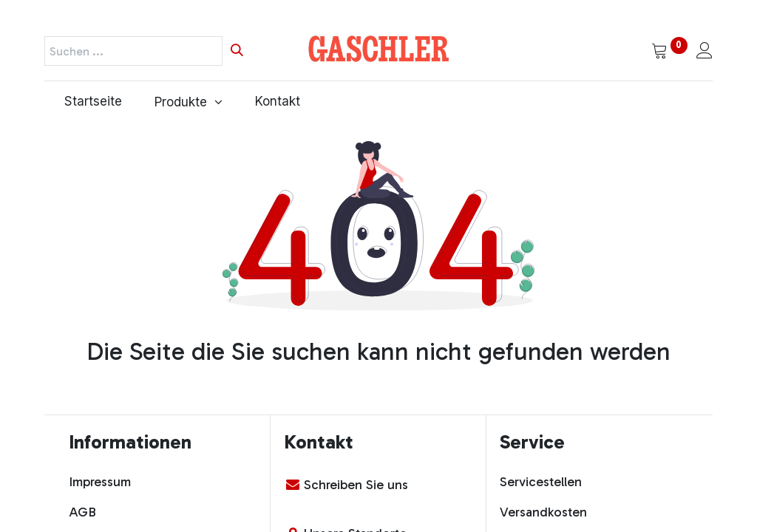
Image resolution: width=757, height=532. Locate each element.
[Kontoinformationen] (705, 52)
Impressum (100, 482)
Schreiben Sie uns (356, 485)
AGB (82, 512)
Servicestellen (541, 482)
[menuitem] (90, 102)
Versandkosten (543, 512)
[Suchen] (237, 51)
